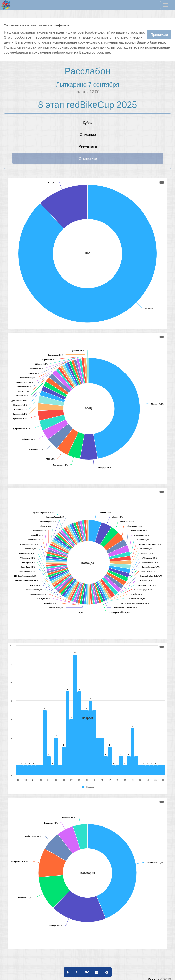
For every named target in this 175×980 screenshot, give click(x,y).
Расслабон (87, 71)
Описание (88, 135)
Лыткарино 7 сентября (87, 85)
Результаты (88, 146)
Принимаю (159, 35)
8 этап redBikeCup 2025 (87, 105)
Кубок (87, 123)
